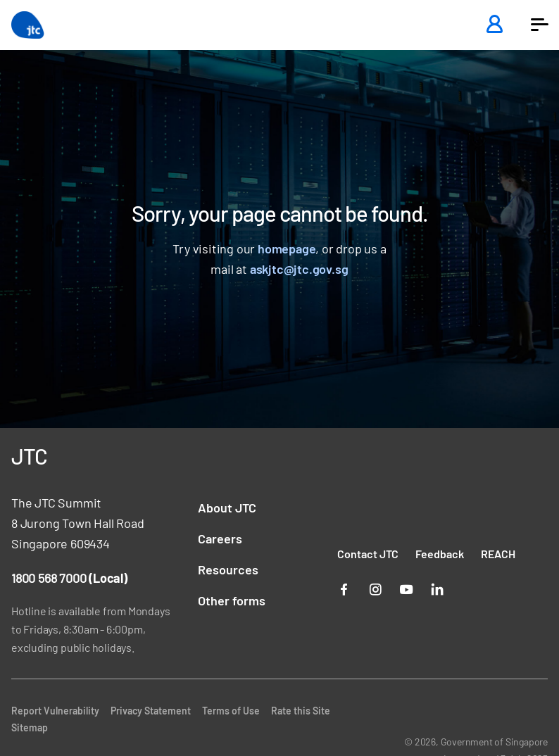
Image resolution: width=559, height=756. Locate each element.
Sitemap (30, 727)
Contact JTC (368, 554)
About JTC (227, 508)
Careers (220, 538)
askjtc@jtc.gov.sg (299, 269)
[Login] (494, 25)
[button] (539, 25)
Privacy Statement (151, 711)
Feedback (440, 554)
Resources (228, 569)
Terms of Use (231, 711)
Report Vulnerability (55, 711)
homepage (287, 248)
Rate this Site (301, 711)
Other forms (232, 600)
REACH (498, 554)
